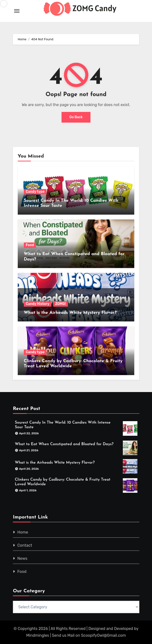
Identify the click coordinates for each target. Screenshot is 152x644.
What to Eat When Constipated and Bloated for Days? (64, 444)
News (22, 558)
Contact (25, 545)
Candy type (35, 192)
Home (23, 532)
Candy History (38, 304)
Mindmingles (38, 635)
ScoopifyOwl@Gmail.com (103, 635)
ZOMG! (61, 304)
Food (30, 245)
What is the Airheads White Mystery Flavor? (70, 313)
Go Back (76, 117)
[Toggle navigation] (17, 11)
